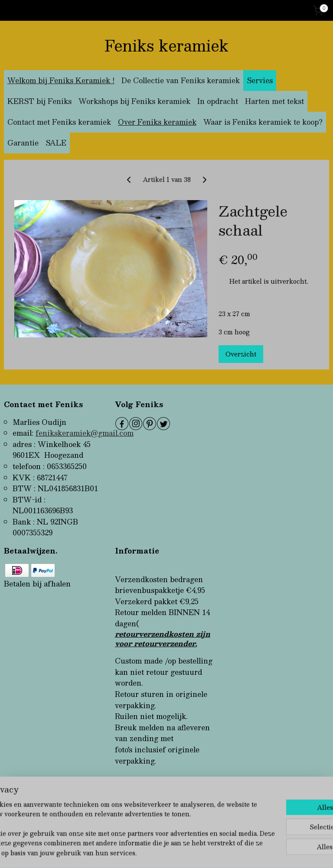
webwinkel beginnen (186, 852)
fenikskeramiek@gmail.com (85, 433)
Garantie (23, 143)
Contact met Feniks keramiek (59, 122)
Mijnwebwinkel (263, 852)
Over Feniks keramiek (157, 122)
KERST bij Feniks (39, 101)
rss (153, 852)
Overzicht (241, 354)
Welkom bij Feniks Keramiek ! (61, 80)
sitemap (136, 852)
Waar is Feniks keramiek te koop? (263, 122)
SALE (56, 143)
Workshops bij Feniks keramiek (134, 101)
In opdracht (218, 101)
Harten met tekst (274, 101)
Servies (260, 80)
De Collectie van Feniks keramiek (181, 80)
